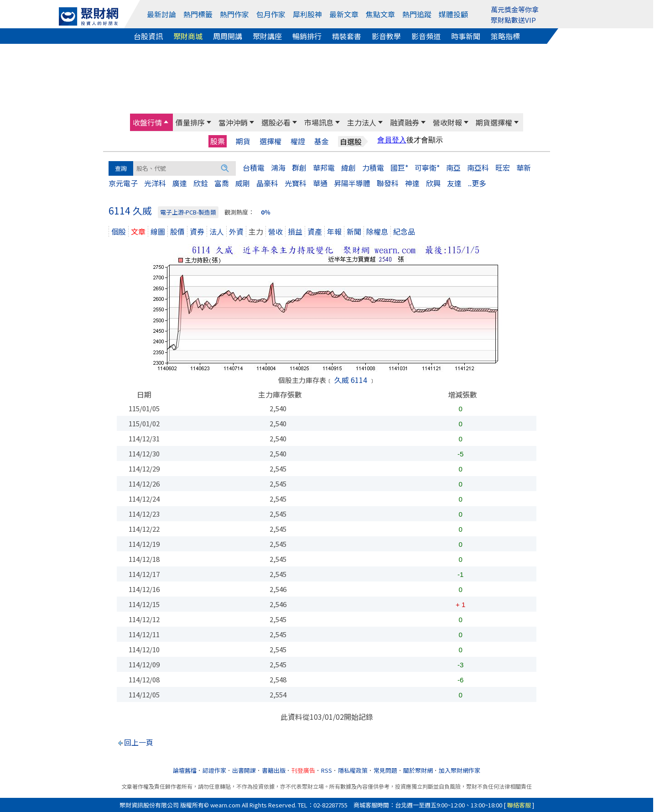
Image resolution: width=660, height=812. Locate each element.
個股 (119, 231)
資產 (315, 231)
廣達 (180, 183)
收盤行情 (147, 122)
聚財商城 (188, 36)
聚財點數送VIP (513, 20)
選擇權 (270, 141)
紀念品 (404, 231)
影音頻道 (426, 36)
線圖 (158, 231)
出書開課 (244, 770)
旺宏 (503, 168)
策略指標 (505, 36)
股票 (218, 141)
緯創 (348, 168)
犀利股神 (307, 14)
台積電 (254, 168)
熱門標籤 (198, 14)
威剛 (243, 183)
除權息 (377, 231)
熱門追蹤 (417, 14)
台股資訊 (148, 36)
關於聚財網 (418, 770)
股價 (177, 231)
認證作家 (214, 770)
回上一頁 (139, 742)
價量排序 (190, 122)
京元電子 (123, 183)
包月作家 (271, 14)
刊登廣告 (303, 770)
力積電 (373, 168)
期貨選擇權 (494, 122)
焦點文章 (380, 14)
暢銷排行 (307, 36)
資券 (197, 231)
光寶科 (296, 183)
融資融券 (405, 122)
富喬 (222, 183)
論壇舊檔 (185, 770)
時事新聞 (466, 36)
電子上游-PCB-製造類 (188, 212)
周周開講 (228, 36)
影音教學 (386, 36)
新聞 (354, 231)
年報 (334, 231)
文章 (138, 231)
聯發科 (388, 183)
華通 (320, 183)
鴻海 (278, 168)
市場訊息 (319, 122)
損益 (295, 231)
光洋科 (155, 183)
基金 (322, 141)
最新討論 (161, 14)
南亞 (453, 168)
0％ (266, 212)
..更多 (477, 183)
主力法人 (362, 122)
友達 (454, 183)
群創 (299, 168)
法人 (217, 231)
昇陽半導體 (352, 183)
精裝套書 (347, 36)
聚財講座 (267, 36)
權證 (298, 141)
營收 (275, 231)
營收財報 (447, 122)
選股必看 (276, 122)
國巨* (399, 168)
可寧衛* (427, 168)
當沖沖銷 (233, 122)
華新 (524, 168)
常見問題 (385, 770)
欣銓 (201, 183)
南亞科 (478, 168)
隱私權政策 (353, 770)
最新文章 (344, 14)
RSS (327, 770)
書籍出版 (274, 770)
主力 (256, 231)
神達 (412, 183)
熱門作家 (234, 14)
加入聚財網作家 (460, 770)
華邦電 (324, 168)
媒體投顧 (453, 14)
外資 (236, 231)
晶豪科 (267, 183)
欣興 (433, 183)
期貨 (243, 141)
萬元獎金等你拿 (515, 9)
